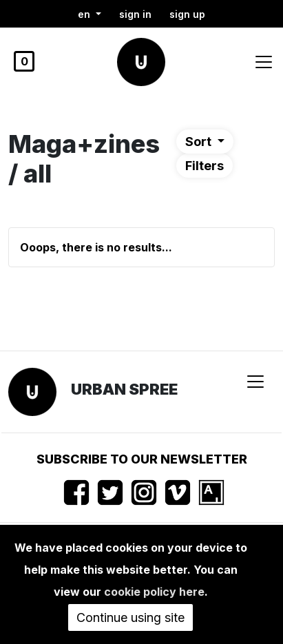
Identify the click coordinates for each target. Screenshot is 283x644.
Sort (200, 142)
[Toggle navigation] (264, 62)
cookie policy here (154, 592)
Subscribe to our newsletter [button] (142, 459)
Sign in (135, 14)
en (85, 14)
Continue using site (130, 617)
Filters (205, 166)
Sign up (187, 14)
